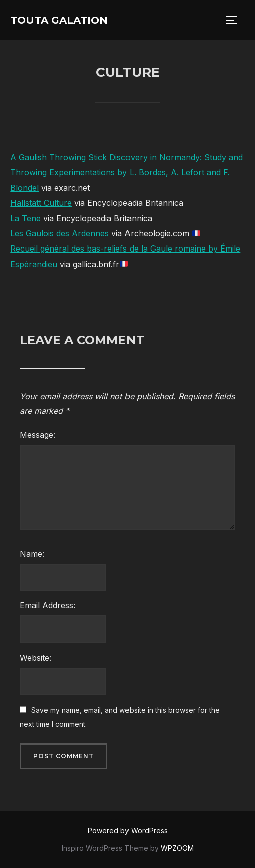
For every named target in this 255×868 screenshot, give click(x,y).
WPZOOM (177, 848)
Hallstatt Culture (41, 203)
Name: (32, 554)
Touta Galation (59, 20)
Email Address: (47, 605)
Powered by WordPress (128, 831)
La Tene (25, 218)
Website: (35, 658)
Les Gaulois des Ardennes (59, 233)
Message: (37, 435)
